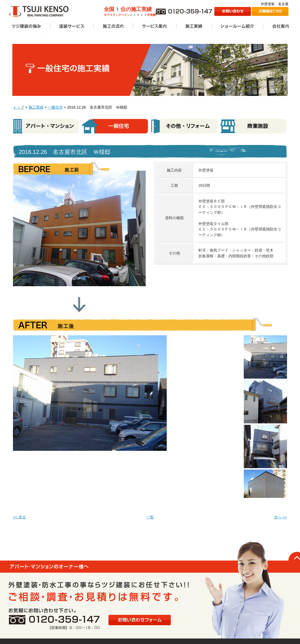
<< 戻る (19, 517)
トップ (19, 107)
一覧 (150, 517)
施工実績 (36, 107)
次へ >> (281, 517)
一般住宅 (55, 107)
